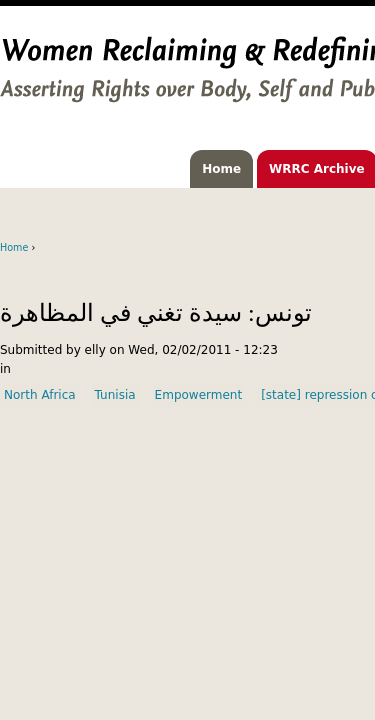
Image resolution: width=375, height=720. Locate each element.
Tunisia (115, 395)
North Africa (40, 395)
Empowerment (199, 395)
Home (221, 169)
